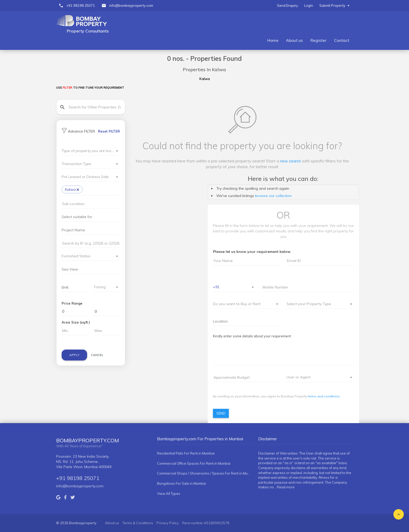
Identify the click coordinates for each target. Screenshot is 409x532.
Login (309, 5)
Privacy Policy (168, 523)
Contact (342, 40)
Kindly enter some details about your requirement (252, 336)
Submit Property (334, 5)
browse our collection (273, 196)
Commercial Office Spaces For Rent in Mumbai (194, 463)
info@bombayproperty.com (131, 5)
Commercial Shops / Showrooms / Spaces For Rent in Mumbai (204, 473)
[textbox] (88, 151)
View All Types (169, 494)
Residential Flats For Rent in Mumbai (186, 453)
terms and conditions (324, 396)
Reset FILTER (109, 131)
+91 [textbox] (216, 287)
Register (319, 40)
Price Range (72, 303)
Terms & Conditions (138, 523)
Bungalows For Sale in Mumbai (181, 483)
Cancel (97, 355)
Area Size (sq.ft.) (76, 322)
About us (294, 40)
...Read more (285, 487)
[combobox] (91, 151)
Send (221, 413)
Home (273, 40)
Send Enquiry (287, 5)
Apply (74, 355)
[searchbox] (94, 190)
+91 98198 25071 (81, 5)
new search (290, 161)
